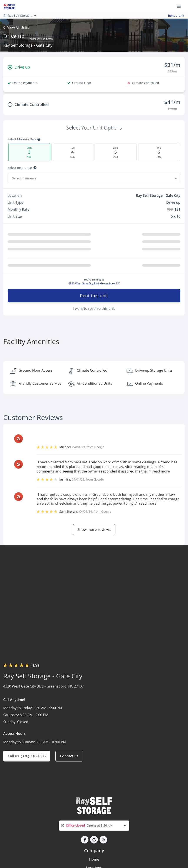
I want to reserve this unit (94, 308)
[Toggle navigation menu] (181, 6)
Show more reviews (94, 530)
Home (94, 859)
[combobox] (94, 178)
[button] (85, 840)
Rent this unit (94, 296)
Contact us (69, 756)
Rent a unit (176, 16)
